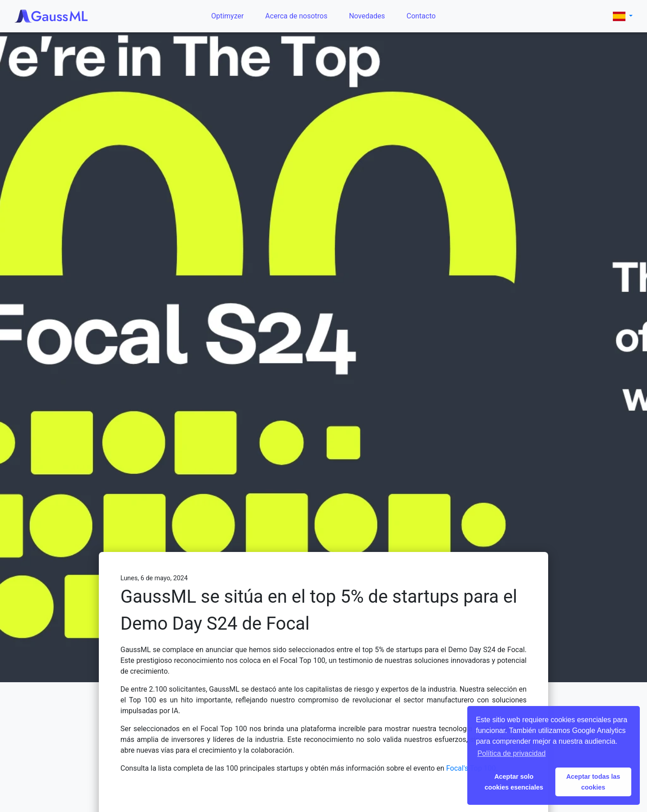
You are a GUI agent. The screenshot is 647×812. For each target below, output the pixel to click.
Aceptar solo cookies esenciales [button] (514, 782)
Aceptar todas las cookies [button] (593, 782)
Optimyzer (227, 16)
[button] (623, 16)
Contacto (421, 16)
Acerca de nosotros (296, 16)
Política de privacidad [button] (511, 753)
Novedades (367, 16)
